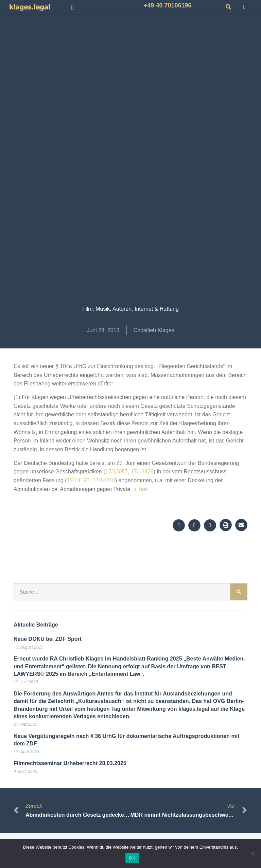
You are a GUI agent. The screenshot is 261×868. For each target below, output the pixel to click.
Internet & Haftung (157, 309)
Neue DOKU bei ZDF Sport (48, 639)
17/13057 (116, 472)
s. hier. (141, 489)
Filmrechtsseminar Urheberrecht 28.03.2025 (70, 763)
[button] (73, 7)
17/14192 (78, 480)
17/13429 (142, 472)
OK (132, 858)
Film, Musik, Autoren (107, 309)
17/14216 (104, 480)
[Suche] (239, 592)
